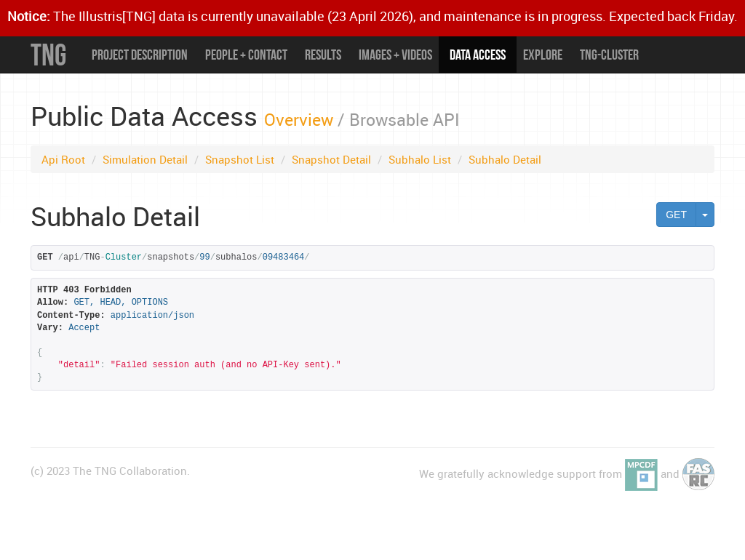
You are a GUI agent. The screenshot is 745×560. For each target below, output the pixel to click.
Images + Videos (395, 55)
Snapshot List (240, 159)
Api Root (63, 159)
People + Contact (246, 55)
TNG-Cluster (609, 55)
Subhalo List (420, 159)
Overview (299, 119)
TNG (48, 55)
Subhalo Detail (505, 159)
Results (323, 55)
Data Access (478, 55)
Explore (543, 55)
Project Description (140, 55)
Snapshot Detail (331, 159)
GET (676, 215)
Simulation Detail (145, 159)
